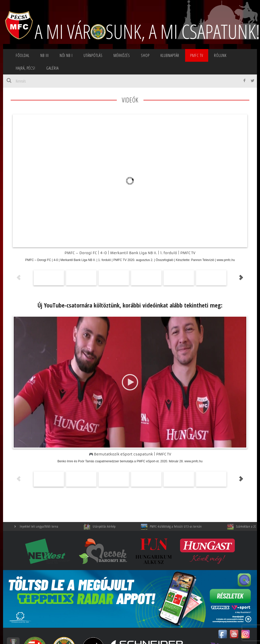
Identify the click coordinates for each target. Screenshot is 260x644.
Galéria (52, 68)
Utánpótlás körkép (123, 526)
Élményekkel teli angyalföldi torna (55, 526)
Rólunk (220, 55)
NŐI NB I (66, 55)
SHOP (145, 55)
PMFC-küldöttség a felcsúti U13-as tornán (195, 526)
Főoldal (23, 55)
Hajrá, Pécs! (26, 68)
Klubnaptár (170, 55)
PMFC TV (197, 55)
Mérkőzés (122, 55)
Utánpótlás (93, 55)
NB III (45, 55)
